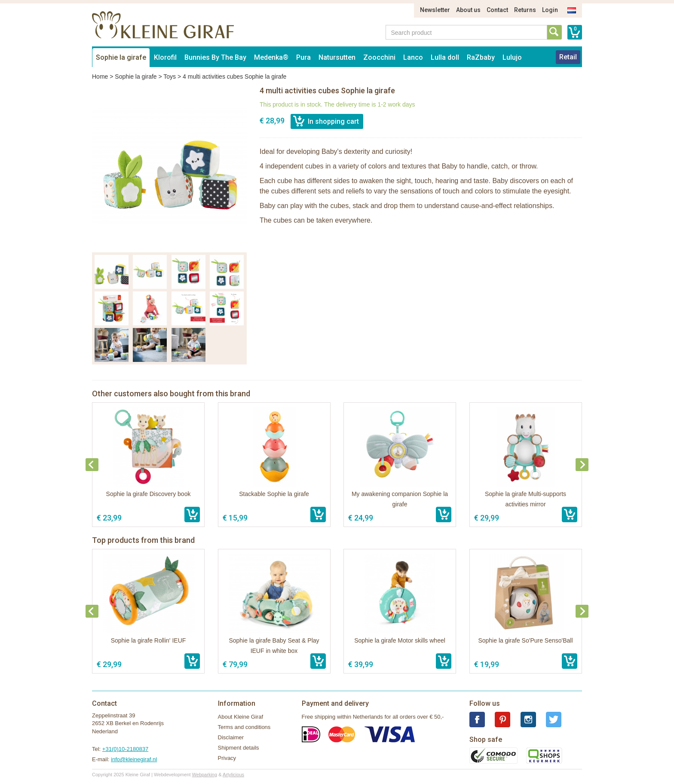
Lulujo (512, 57)
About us (468, 10)
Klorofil (165, 57)
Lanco (413, 57)
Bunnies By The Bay (215, 57)
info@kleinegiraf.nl (134, 759)
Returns (525, 10)
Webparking (205, 775)
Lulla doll (445, 57)
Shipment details (239, 748)
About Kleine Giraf (241, 717)
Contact (497, 10)
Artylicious (233, 775)
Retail (568, 57)
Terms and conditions (244, 727)
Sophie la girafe (121, 57)
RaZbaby (481, 57)
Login (550, 10)
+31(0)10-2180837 (125, 749)
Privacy (227, 758)
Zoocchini (379, 57)
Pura (303, 57)
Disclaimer (231, 737)
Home (100, 77)
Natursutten (337, 57)
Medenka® (271, 57)
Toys (170, 77)
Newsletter (435, 10)
